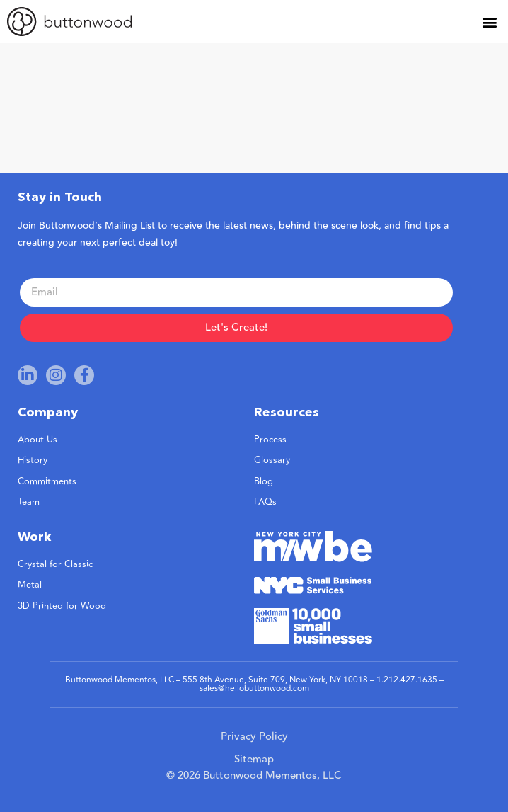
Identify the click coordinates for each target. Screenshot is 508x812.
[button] (489, 22)
